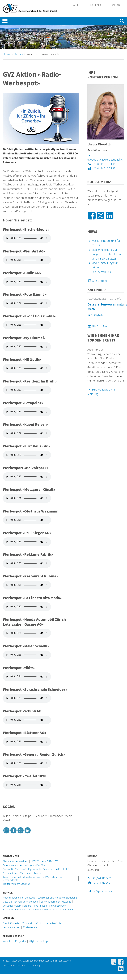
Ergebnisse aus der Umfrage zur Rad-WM (24, 865)
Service (8, 893)
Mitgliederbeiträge (39, 941)
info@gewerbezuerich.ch (103, 891)
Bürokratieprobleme (30, 873)
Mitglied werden (14, 936)
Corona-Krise (10, 873)
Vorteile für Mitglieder (14, 941)
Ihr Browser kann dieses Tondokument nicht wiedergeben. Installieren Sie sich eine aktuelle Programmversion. (27, 238)
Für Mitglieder (95, 315)
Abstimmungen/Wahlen (15, 861)
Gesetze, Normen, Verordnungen (20, 902)
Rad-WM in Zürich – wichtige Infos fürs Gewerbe (28, 869)
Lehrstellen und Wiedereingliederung (57, 898)
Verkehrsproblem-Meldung (17, 906)
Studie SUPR (67, 910)
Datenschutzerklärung (29, 965)
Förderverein (30, 927)
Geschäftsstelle (11, 923)
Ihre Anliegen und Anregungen (50, 906)
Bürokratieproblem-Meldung (56, 902)
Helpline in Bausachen (15, 910)
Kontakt (115, 5)
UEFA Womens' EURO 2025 (45, 861)
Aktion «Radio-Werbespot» (43, 910)
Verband (8, 918)
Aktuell (79, 5)
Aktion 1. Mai (62, 869)
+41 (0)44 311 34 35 (101, 164)
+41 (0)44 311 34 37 (101, 168)
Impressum (9, 965)
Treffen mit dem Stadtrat (16, 884)
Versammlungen (11, 927)
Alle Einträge (97, 281)
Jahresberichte (53, 923)
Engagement (11, 856)
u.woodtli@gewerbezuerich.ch (106, 157)
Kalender (97, 5)
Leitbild (38, 923)
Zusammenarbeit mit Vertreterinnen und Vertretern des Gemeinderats (32, 879)
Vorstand (27, 923)
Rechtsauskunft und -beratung (19, 898)
